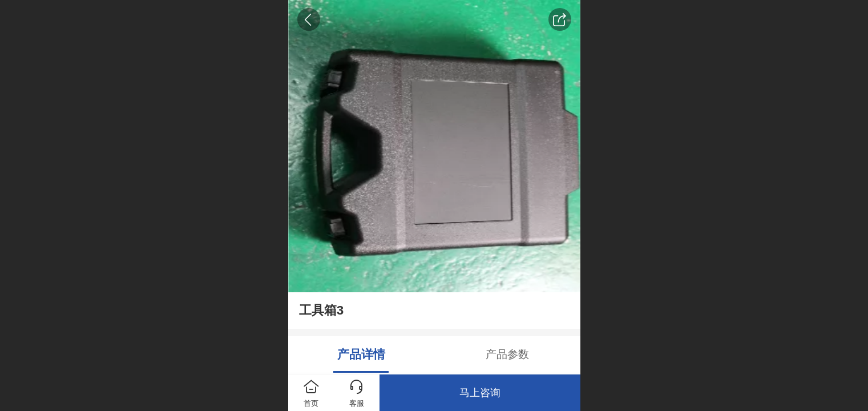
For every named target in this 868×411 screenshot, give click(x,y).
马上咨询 (480, 393)
